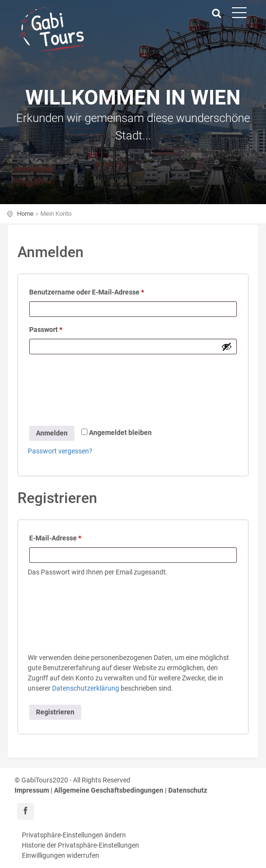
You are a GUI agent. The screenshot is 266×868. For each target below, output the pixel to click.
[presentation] (94, 391)
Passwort (46, 330)
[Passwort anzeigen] (227, 347)
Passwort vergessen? (60, 451)
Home (25, 214)
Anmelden (52, 433)
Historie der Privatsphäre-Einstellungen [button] (80, 845)
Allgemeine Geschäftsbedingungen (109, 790)
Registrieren (55, 712)
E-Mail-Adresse (55, 538)
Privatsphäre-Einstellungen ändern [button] (74, 835)
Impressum (32, 790)
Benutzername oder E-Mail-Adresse (87, 292)
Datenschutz (188, 790)
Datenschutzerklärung (86, 688)
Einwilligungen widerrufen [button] (61, 855)
